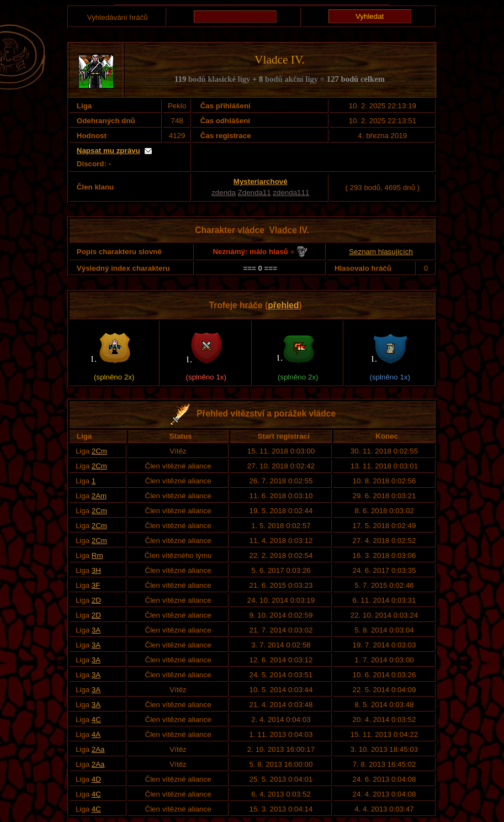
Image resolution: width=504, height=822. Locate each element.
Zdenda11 (254, 193)
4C (96, 720)
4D (96, 779)
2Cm (99, 451)
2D (96, 600)
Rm (97, 555)
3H (96, 570)
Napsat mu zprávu (108, 151)
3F (96, 585)
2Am (99, 496)
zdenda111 (291, 193)
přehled (283, 305)
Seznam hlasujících (381, 252)
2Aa (98, 749)
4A (96, 734)
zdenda (224, 193)
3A (96, 630)
